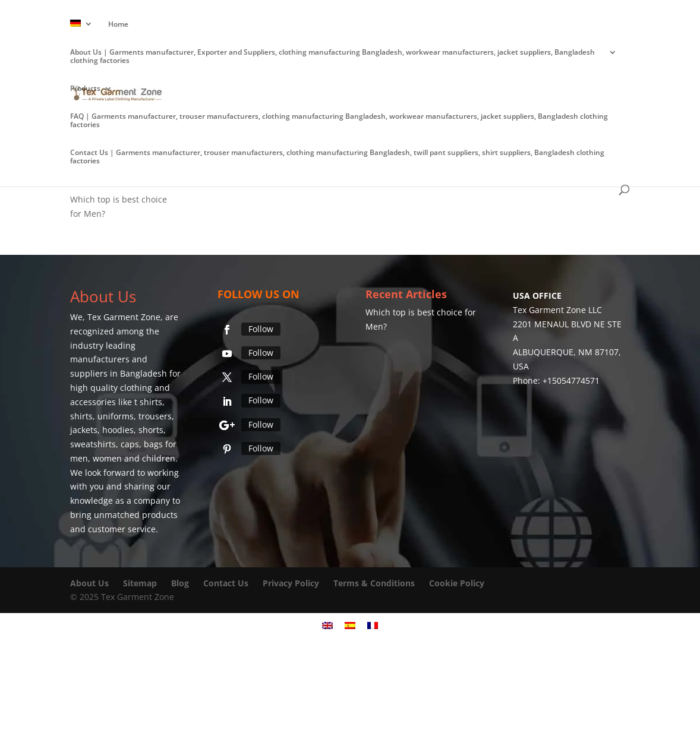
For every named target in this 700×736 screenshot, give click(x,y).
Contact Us (226, 583)
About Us (89, 583)
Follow (261, 329)
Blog (181, 583)
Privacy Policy (291, 583)
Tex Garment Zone (124, 317)
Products (85, 89)
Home (118, 25)
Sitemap (140, 583)
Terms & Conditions (374, 583)
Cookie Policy (457, 583)
